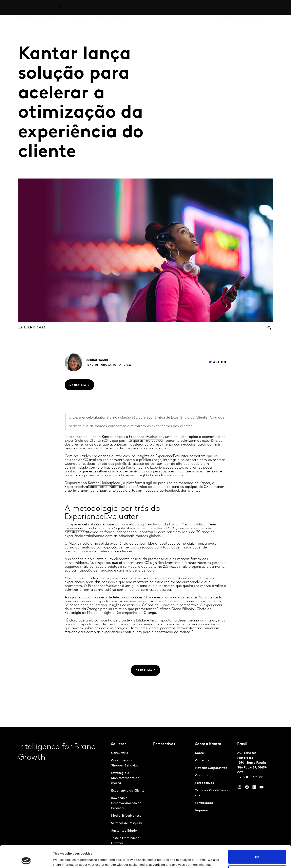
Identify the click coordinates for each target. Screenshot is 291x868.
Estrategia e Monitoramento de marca (125, 778)
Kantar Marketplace (111, 8)
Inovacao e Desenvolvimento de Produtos (126, 803)
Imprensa (202, 811)
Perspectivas (79, 8)
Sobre (227, 8)
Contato (201, 776)
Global (260, 8)
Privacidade (204, 803)
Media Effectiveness (126, 816)
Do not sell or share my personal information (257, 851)
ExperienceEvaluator (145, 445)
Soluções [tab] (51, 8)
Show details (62, 860)
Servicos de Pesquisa (127, 823)
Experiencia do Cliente (128, 791)
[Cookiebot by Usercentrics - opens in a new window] (26, 860)
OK (257, 836)
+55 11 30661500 (251, 777)
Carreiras (243, 8)
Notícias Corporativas (211, 768)
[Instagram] (240, 788)
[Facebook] (247, 788)
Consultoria (120, 753)
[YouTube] (254, 788)
